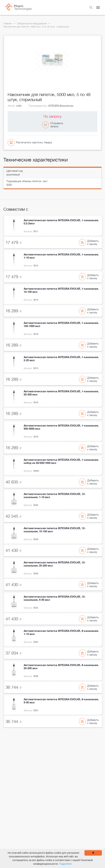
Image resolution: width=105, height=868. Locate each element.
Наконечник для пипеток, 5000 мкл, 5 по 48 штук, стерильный (36, 27)
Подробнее (65, 864)
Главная (8, 23)
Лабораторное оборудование (32, 23)
